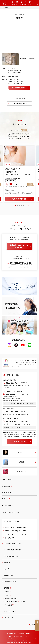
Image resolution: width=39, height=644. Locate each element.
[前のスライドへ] (11, 205)
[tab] (15, 205)
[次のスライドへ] (28, 205)
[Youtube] (23, 345)
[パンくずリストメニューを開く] (2, 7)
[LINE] (30, 345)
